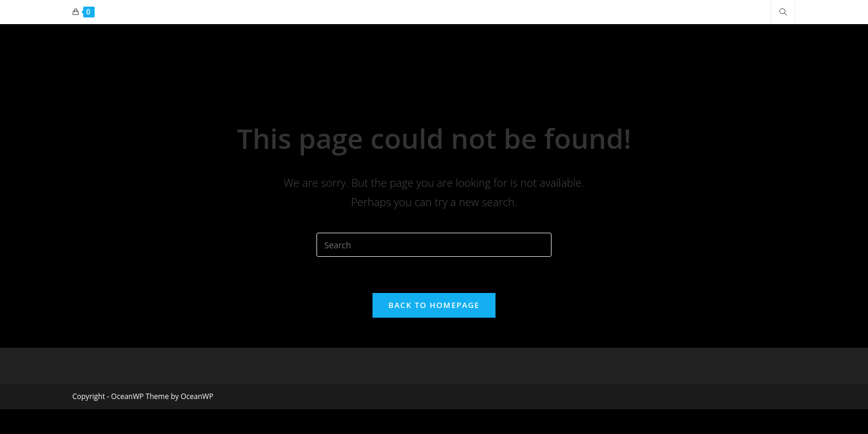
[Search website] (783, 13)
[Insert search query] (434, 245)
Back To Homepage (434, 305)
